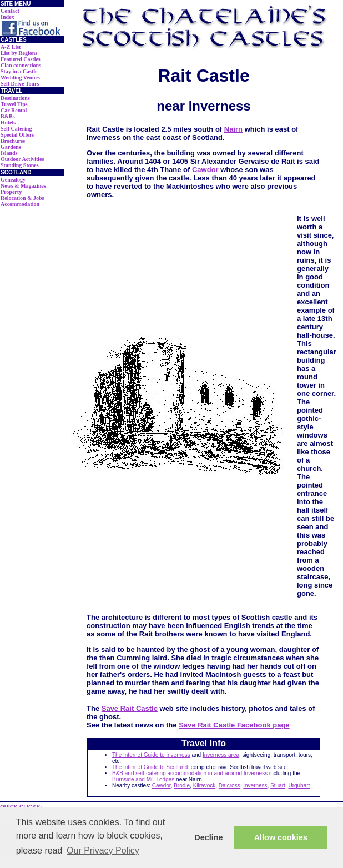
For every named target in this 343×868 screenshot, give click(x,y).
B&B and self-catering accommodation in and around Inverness (190, 773)
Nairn (233, 129)
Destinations (15, 98)
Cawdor (205, 170)
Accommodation (20, 204)
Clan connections (21, 65)
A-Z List (11, 47)
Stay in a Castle (19, 71)
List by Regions (19, 53)
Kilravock (205, 786)
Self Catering (16, 129)
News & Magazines (23, 186)
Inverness (255, 786)
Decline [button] (208, 837)
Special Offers (17, 135)
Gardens (11, 147)
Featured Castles (21, 59)
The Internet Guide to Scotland (150, 767)
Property (11, 192)
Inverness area (221, 755)
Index (7, 17)
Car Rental (14, 110)
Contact (10, 11)
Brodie (182, 786)
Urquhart (299, 786)
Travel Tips (14, 104)
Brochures (13, 141)
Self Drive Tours (20, 84)
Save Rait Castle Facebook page (234, 725)
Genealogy (13, 180)
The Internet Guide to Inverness (151, 755)
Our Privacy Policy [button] (103, 851)
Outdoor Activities (22, 159)
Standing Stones (20, 165)
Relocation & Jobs (22, 198)
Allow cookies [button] (281, 837)
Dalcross (229, 786)
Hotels (8, 122)
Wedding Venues (20, 77)
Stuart (278, 786)
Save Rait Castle (130, 708)
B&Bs (8, 116)
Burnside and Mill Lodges (143, 779)
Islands (9, 153)
